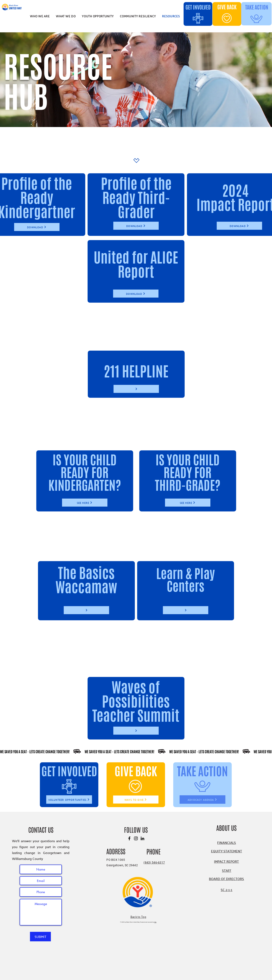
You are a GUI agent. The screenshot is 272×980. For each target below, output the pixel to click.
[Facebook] (129, 838)
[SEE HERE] (85, 503)
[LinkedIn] (142, 838)
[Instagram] (136, 838)
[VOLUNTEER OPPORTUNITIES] (69, 800)
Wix (155, 922)
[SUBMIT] (40, 937)
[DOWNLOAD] (37, 227)
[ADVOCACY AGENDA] (202, 800)
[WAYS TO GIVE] (136, 800)
